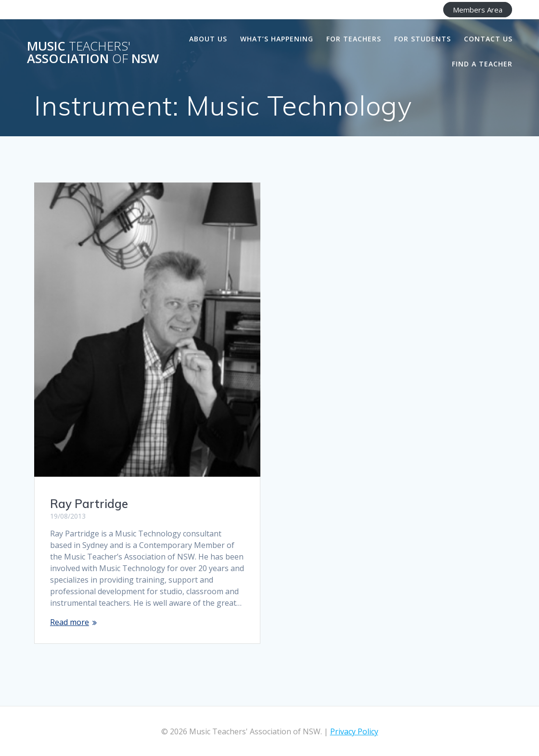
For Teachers (354, 39)
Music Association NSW (93, 52)
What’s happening (277, 39)
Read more (70, 622)
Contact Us (488, 39)
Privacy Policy (354, 731)
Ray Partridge (89, 504)
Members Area (478, 10)
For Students (423, 39)
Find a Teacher (482, 64)
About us (208, 39)
